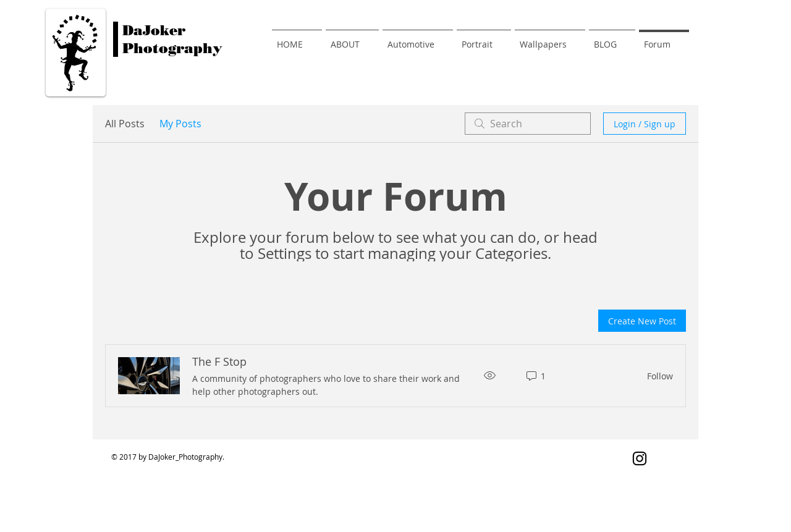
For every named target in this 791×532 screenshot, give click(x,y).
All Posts (125, 124)
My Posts (180, 124)
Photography (172, 49)
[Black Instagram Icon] (640, 458)
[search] (528, 124)
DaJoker (154, 31)
